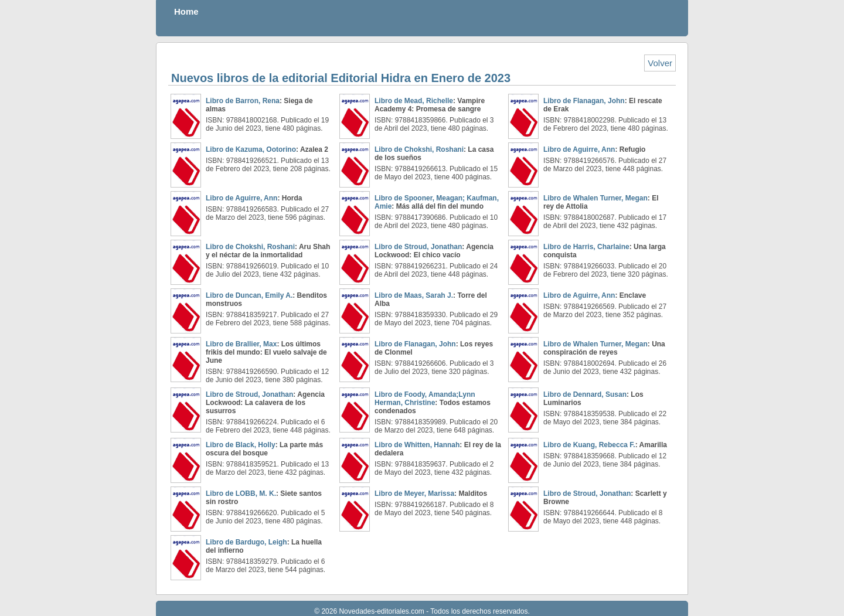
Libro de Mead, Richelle (414, 101)
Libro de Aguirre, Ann (579, 149)
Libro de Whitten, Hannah (417, 445)
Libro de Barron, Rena (243, 101)
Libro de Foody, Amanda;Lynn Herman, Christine (425, 399)
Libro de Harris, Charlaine (586, 247)
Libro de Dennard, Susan (585, 394)
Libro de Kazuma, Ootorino (251, 149)
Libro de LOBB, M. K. (241, 494)
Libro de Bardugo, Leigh (246, 542)
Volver (660, 63)
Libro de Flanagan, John (584, 101)
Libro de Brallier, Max (241, 344)
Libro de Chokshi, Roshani (419, 149)
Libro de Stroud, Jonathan (418, 247)
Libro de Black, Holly (241, 445)
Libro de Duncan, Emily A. (249, 295)
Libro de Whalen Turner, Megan (595, 198)
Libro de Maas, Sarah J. (414, 295)
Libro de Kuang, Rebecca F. (589, 445)
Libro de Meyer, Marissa (414, 494)
